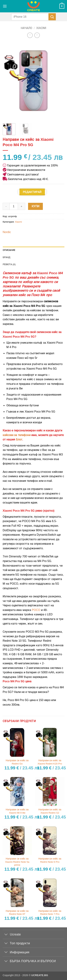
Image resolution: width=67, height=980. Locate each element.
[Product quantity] (14, 206)
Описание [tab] (9, 250)
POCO (36, 610)
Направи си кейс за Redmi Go (17, 762)
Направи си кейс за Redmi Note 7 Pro (50, 913)
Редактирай (32, 192)
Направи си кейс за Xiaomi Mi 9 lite (17, 811)
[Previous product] (37, 35)
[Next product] (30, 35)
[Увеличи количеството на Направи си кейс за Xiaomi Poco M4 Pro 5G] (22, 206)
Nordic (7, 232)
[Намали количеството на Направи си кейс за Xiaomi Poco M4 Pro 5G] (6, 206)
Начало (26, 28)
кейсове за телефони (17, 435)
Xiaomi (41, 28)
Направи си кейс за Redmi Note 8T (17, 913)
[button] (5, 6)
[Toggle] (6, 935)
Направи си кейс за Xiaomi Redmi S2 (50, 811)
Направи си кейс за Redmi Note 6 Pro (50, 860)
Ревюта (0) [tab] (9, 264)
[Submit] (52, 17)
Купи (36, 206)
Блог (19, 439)
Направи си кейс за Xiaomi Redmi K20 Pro (50, 762)
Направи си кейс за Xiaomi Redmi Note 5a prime (17, 862)
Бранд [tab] (6, 257)
